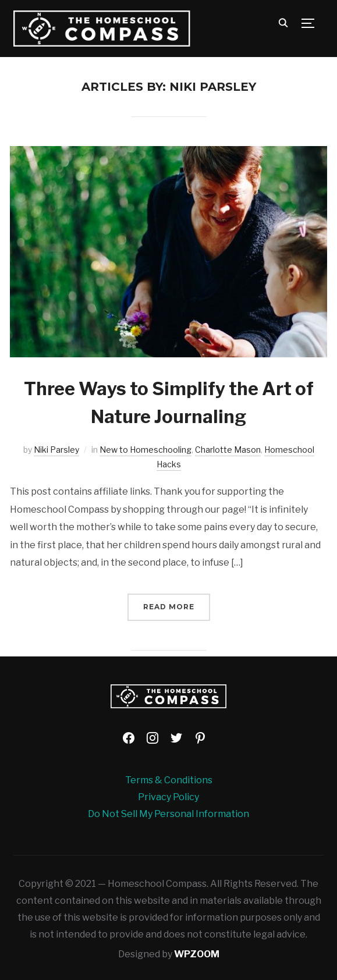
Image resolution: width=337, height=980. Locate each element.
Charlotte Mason (228, 450)
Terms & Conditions (169, 780)
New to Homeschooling (146, 450)
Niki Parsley (56, 450)
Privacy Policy (168, 797)
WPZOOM (197, 954)
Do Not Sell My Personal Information (168, 814)
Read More (169, 607)
